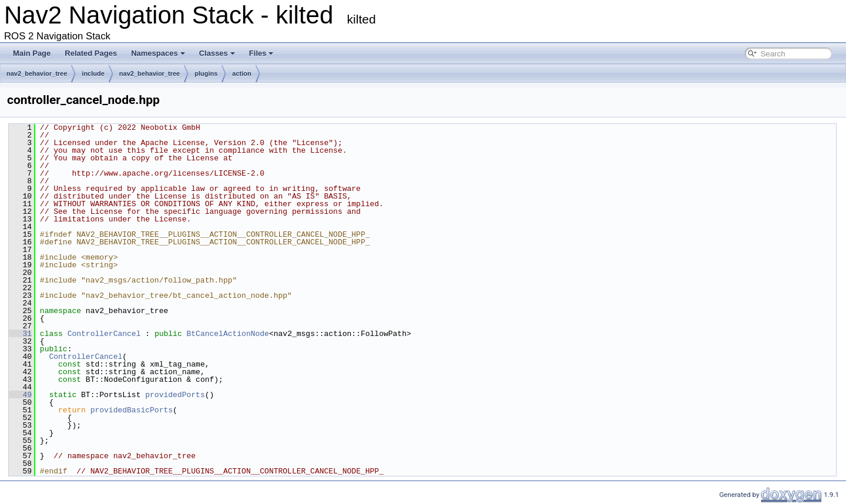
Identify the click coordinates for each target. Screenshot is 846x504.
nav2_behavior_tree (37, 73)
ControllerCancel (104, 334)
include (93, 73)
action (241, 73)
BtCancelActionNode (227, 334)
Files (261, 53)
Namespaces (158, 53)
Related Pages (91, 53)
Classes (217, 53)
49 (20, 395)
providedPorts (175, 395)
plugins (206, 73)
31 (20, 334)
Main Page (32, 53)
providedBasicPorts (132, 410)
